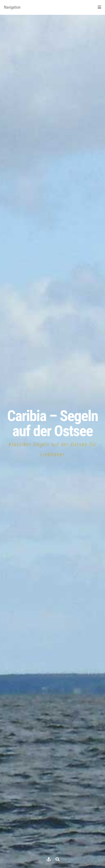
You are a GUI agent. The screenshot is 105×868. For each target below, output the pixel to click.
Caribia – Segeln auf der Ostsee (52, 423)
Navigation (53, 7)
